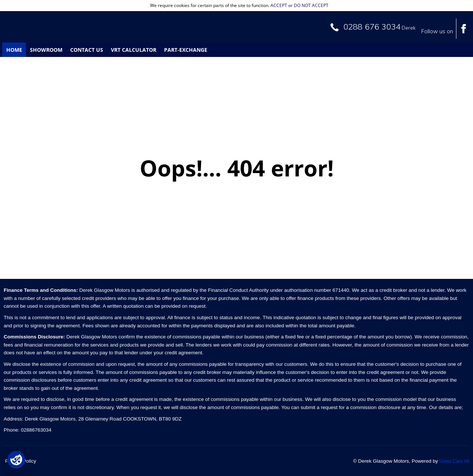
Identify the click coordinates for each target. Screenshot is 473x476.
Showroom (46, 50)
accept (279, 5)
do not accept (311, 5)
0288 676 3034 (372, 27)
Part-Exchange (186, 50)
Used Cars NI (454, 461)
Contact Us (87, 50)
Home (14, 50)
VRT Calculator (134, 50)
